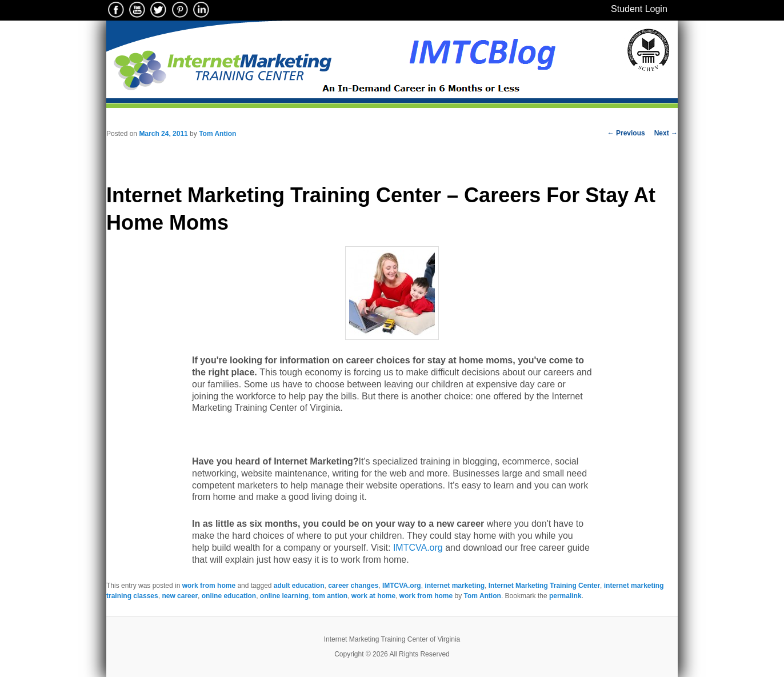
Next (666, 133)
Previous (626, 133)
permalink (565, 596)
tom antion (330, 596)
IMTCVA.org (418, 548)
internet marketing (455, 586)
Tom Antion (217, 134)
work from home (209, 586)
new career (180, 596)
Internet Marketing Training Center (544, 586)
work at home (373, 596)
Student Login (639, 9)
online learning (284, 596)
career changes (353, 586)
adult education (299, 586)
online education (229, 596)
